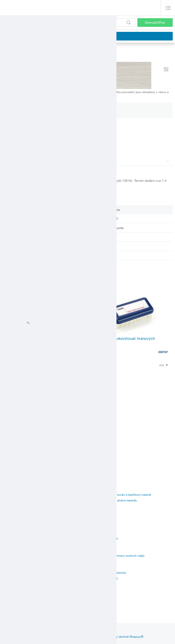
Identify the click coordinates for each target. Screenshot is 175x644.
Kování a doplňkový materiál (19, 489)
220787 (163, 352)
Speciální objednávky (15, 556)
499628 (78, 440)
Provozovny (10, 599)
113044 (78, 347)
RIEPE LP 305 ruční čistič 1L (31, 338)
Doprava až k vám (13, 550)
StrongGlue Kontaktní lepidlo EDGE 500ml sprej (43, 429)
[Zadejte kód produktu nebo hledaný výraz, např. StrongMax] (69, 23)
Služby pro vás (11, 567)
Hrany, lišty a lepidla (14, 500)
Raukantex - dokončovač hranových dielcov (124, 341)
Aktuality (21, 631)
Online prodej (10, 561)
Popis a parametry (122, 160)
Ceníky (6, 527)
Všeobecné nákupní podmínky (108, 573)
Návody (7, 533)
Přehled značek (99, 567)
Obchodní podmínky (102, 561)
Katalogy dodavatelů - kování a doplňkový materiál (120, 495)
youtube (87, 631)
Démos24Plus (155, 22)
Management (98, 533)
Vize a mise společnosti (104, 538)
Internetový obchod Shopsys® (123, 636)
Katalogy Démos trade (103, 489)
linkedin (71, 631)
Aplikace (7, 544)
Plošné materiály (12, 495)
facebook (55, 631)
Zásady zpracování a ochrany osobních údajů (117, 556)
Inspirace (37, 631)
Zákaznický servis (13, 605)
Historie (95, 527)
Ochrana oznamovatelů (104, 578)
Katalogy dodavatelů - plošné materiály (113, 500)
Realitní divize (98, 544)
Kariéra (94, 550)
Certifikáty (8, 538)
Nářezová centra (12, 611)
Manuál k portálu (100, 506)
